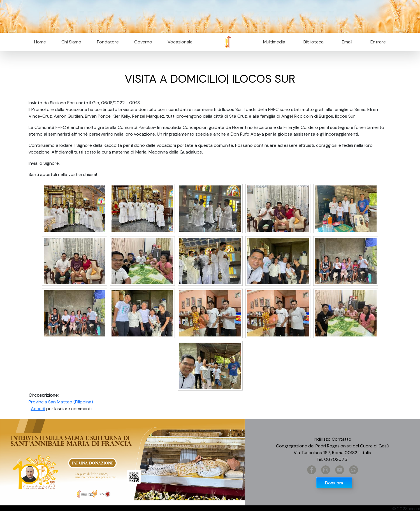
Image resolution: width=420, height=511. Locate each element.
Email (345, 42)
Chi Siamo (71, 42)
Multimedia (274, 42)
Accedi (38, 409)
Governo (143, 42)
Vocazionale (180, 42)
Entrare (378, 42)
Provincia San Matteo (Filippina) (61, 402)
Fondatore (108, 42)
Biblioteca (314, 42)
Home (40, 42)
